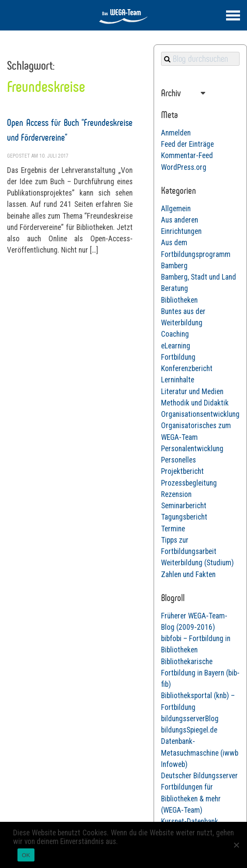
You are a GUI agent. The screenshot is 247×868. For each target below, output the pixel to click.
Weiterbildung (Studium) (197, 563)
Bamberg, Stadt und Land (199, 277)
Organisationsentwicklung (200, 414)
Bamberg (174, 266)
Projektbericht (182, 471)
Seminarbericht (184, 506)
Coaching (175, 334)
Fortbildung (178, 357)
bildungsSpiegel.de (189, 730)
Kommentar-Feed (187, 155)
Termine (173, 529)
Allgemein (176, 209)
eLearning (176, 346)
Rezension (176, 494)
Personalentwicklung (192, 449)
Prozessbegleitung (189, 483)
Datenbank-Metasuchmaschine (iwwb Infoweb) (200, 753)
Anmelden (176, 133)
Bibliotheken (179, 300)
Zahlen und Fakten (188, 574)
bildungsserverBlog (190, 719)
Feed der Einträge (187, 144)
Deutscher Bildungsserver (199, 776)
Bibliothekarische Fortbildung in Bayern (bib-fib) (200, 673)
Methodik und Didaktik (195, 403)
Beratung (175, 288)
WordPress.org (184, 167)
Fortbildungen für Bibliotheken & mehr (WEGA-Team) (191, 799)
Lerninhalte (178, 380)
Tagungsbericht (184, 517)
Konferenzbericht (187, 368)
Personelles (178, 460)
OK (26, 855)
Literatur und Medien (192, 392)
